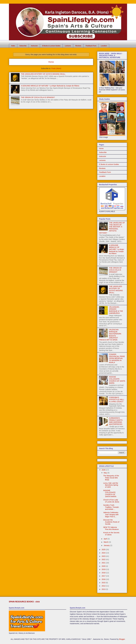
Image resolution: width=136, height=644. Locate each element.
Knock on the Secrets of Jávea (111, 534)
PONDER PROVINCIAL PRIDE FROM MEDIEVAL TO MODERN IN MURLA (117, 358)
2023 (104, 556)
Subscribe (23, 46)
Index (13, 46)
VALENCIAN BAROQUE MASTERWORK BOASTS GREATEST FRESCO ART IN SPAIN (110, 335)
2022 (104, 559)
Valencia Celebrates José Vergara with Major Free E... (111, 515)
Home (51, 62)
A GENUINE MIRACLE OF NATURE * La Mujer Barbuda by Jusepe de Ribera (50, 86)
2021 (104, 563)
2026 (104, 470)
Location (104, 46)
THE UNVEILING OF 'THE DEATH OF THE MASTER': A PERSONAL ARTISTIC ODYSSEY (112, 228)
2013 (104, 589)
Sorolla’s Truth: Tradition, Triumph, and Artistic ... (111, 507)
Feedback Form (91, 46)
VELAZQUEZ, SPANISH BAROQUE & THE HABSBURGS (116, 310)
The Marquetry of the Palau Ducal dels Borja (111, 478)
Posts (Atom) (56, 68)
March (106, 542)
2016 (104, 579)
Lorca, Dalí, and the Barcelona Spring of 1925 (111, 485)
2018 (104, 573)
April (106, 539)
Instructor (34, 46)
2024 (104, 553)
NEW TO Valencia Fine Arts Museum (111, 528)
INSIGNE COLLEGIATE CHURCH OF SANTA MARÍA (117, 380)
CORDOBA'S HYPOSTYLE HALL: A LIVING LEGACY (117, 400)
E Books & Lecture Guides (51, 46)
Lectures (68, 46)
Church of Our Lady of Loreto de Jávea (111, 501)
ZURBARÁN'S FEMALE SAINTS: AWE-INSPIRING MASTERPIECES (116, 421)
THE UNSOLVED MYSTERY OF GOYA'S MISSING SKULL (43, 74)
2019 (104, 569)
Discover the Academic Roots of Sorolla (111, 522)
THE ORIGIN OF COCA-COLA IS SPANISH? (38, 97)
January (107, 545)
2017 (104, 576)
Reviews (78, 46)
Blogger (122, 639)
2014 (104, 586)
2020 (104, 566)
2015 (104, 583)
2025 (104, 550)
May (105, 473)
